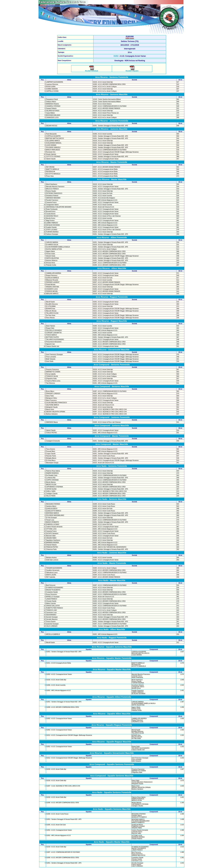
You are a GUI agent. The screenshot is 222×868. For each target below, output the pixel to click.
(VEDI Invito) (130, 38)
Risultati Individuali (92, 70)
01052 (116, 56)
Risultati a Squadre (132, 70)
